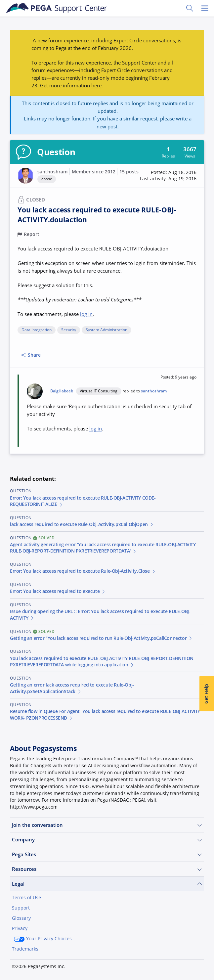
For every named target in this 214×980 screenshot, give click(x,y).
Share (31, 355)
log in (86, 314)
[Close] (205, 935)
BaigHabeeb (62, 391)
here (96, 85)
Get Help (206, 694)
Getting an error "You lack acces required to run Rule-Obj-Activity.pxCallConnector (101, 638)
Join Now (28, 966)
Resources (107, 869)
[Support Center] (57, 8)
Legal (107, 884)
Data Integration (37, 330)
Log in (63, 966)
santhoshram (52, 172)
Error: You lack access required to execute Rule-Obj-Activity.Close (83, 571)
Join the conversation (107, 825)
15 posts (129, 172)
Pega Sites (107, 854)
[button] (168, 176)
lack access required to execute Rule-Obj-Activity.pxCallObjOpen (82, 524)
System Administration (107, 330)
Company (107, 840)
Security (69, 330)
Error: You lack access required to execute (58, 591)
